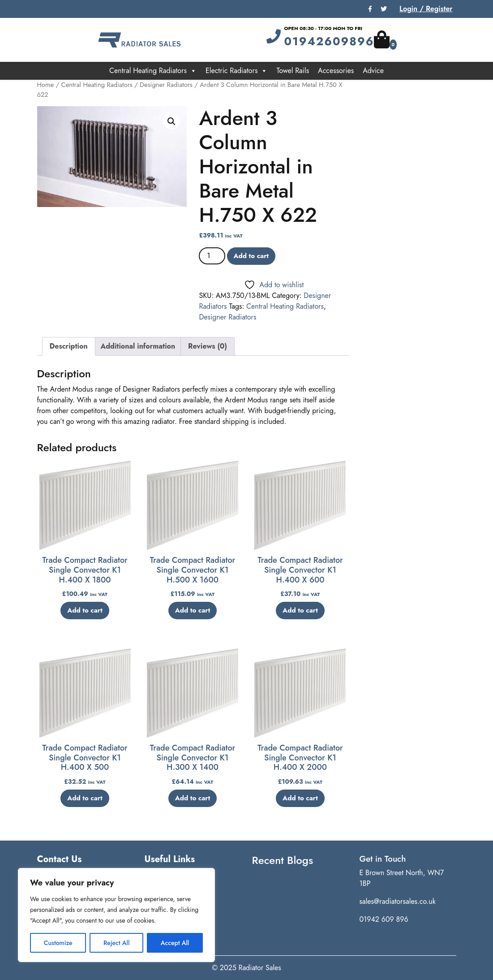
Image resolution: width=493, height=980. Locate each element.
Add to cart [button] (85, 610)
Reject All (116, 943)
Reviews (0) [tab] (208, 346)
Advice (373, 71)
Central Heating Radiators (153, 71)
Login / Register (426, 9)
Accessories (336, 71)
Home (46, 85)
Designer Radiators (166, 85)
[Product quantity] (212, 256)
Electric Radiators (236, 71)
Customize (58, 943)
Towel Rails (293, 71)
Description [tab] (69, 346)
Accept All (175, 943)
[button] (171, 121)
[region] (116, 915)
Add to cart (251, 256)
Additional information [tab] (138, 346)
